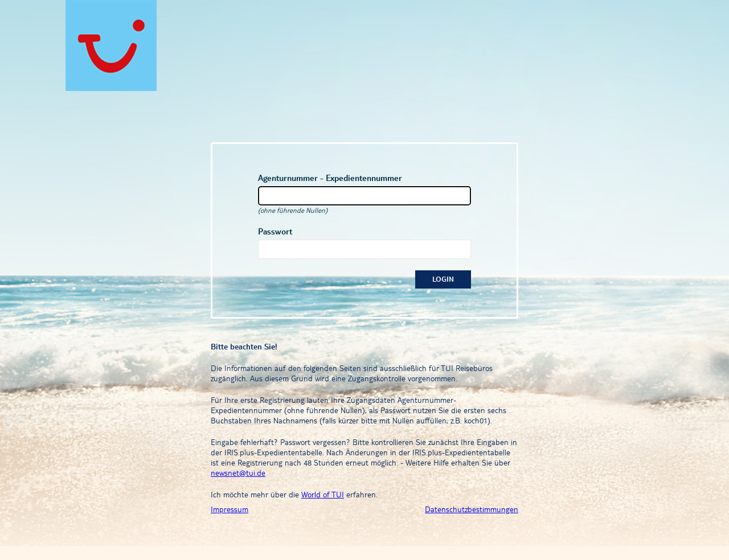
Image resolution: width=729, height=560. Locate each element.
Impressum (230, 509)
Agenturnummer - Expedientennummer (330, 178)
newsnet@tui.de (238, 473)
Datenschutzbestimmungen (472, 509)
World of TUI (323, 495)
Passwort (275, 231)
